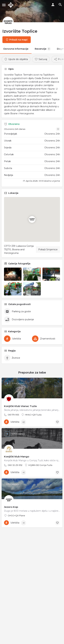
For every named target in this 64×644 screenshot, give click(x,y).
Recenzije (43, 49)
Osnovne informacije (16, 49)
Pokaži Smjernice (48, 250)
